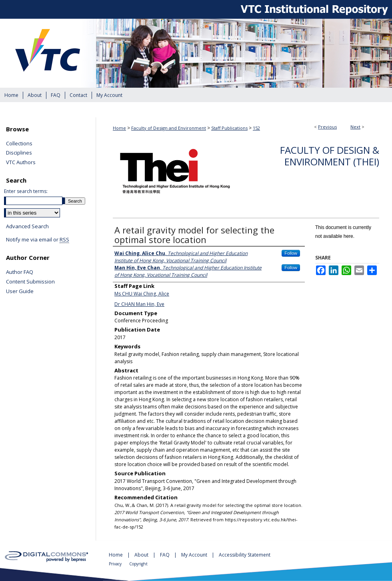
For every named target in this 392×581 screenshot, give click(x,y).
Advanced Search (27, 226)
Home (119, 128)
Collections (19, 144)
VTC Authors (21, 163)
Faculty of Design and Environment (169, 128)
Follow (291, 253)
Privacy (116, 564)
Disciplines (19, 153)
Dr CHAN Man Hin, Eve (139, 304)
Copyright (138, 564)
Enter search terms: (26, 191)
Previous (327, 127)
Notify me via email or (38, 240)
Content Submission (30, 282)
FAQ (165, 555)
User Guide (20, 292)
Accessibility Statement (245, 555)
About (142, 555)
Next (355, 127)
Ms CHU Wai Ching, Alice (142, 294)
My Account (195, 555)
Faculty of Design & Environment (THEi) (330, 156)
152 (256, 128)
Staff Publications (229, 128)
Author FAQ (20, 272)
